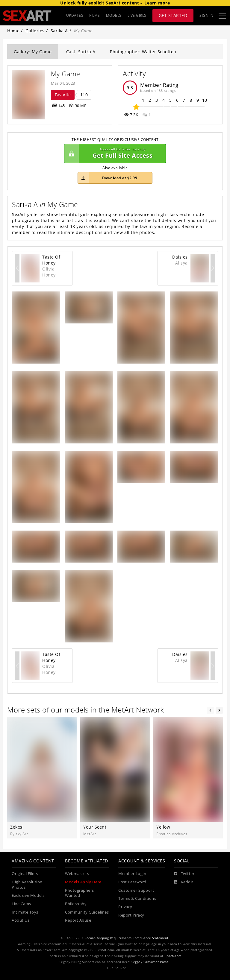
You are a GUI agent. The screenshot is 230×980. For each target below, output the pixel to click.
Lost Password (132, 882)
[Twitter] (184, 874)
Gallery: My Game (33, 52)
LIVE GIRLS (137, 15)
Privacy (125, 907)
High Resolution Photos (27, 885)
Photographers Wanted (80, 893)
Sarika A (59, 31)
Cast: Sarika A (81, 52)
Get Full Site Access (114, 154)
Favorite (63, 95)
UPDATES (75, 15)
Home (13, 31)
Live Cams (21, 904)
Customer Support (136, 890)
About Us (21, 920)
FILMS (95, 15)
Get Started (173, 15)
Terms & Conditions (137, 898)
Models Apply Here (83, 882)
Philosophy (76, 904)
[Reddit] (184, 882)
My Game (66, 74)
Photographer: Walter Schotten (143, 52)
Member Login (132, 874)
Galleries (35, 31)
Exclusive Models (28, 895)
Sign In (206, 15)
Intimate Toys (25, 912)
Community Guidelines (87, 912)
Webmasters (77, 874)
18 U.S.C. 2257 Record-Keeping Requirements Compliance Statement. (115, 938)
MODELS (114, 15)
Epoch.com (173, 956)
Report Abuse (78, 920)
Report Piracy (131, 915)
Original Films (25, 874)
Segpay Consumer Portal (150, 962)
